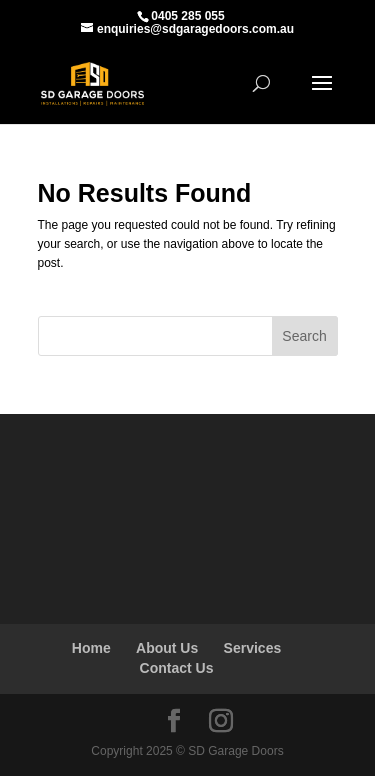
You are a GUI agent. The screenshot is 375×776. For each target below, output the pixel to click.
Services (253, 648)
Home (91, 648)
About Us (167, 648)
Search (304, 336)
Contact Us (177, 668)
